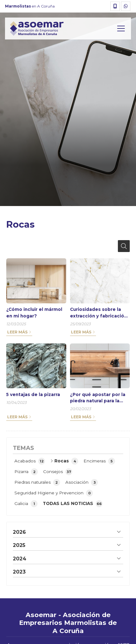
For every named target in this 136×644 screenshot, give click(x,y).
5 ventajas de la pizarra (33, 394)
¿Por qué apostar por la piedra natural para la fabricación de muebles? (99, 398)
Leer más (17, 332)
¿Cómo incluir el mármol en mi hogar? (34, 312)
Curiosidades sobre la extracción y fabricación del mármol (98, 313)
